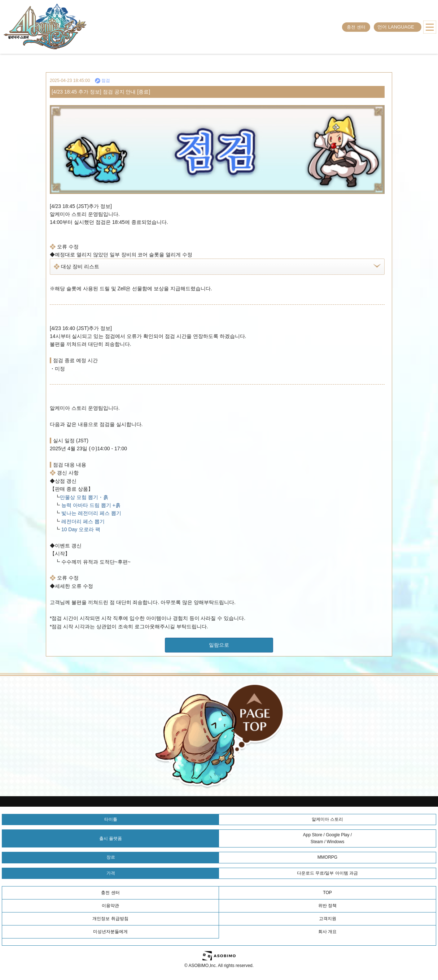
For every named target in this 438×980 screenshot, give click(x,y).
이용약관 (110, 906)
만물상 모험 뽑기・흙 (84, 497)
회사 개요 (327, 932)
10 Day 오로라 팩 (80, 529)
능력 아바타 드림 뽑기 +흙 (90, 505)
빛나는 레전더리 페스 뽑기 (91, 513)
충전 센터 (356, 27)
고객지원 (328, 919)
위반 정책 (327, 906)
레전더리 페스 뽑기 (82, 521)
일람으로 (219, 645)
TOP (327, 893)
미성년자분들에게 (110, 932)
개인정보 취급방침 (110, 919)
